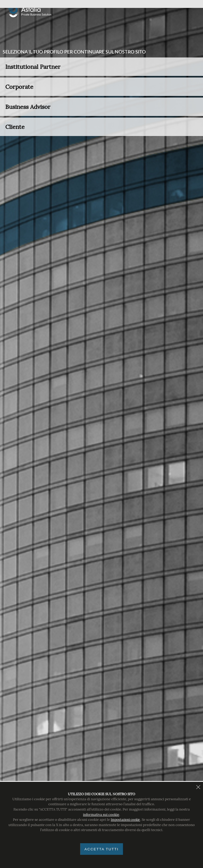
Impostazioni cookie (125, 820)
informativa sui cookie (101, 815)
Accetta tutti (101, 849)
